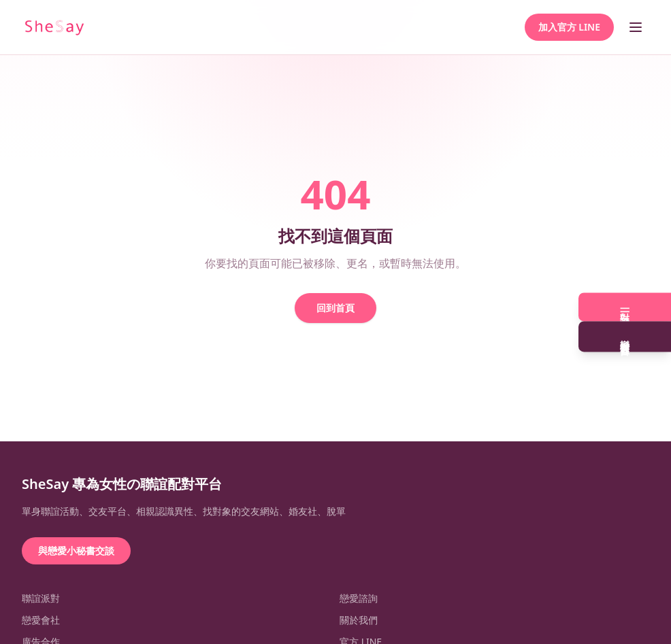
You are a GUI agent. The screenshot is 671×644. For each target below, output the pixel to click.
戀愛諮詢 (359, 598)
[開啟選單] (636, 27)
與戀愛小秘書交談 (76, 550)
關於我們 (359, 620)
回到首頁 (335, 308)
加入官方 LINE (569, 27)
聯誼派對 (41, 598)
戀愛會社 (41, 620)
